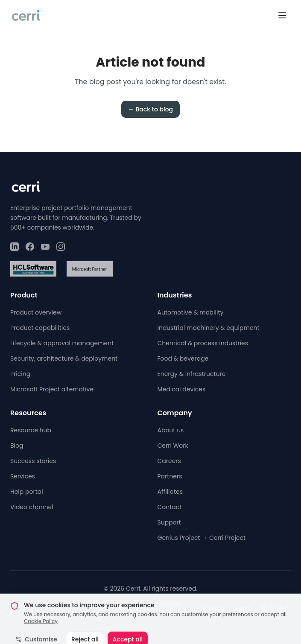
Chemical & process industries (203, 343)
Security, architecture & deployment (64, 358)
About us (171, 430)
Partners (170, 476)
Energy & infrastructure (192, 374)
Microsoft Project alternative (52, 389)
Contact (170, 507)
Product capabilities (40, 328)
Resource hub (31, 430)
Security (212, 608)
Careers (169, 461)
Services (23, 476)
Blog (17, 446)
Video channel (32, 507)
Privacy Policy (21, 608)
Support (169, 522)
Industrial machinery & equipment (209, 328)
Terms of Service (68, 608)
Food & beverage (183, 358)
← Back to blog (150, 109)
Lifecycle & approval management (62, 343)
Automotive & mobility (191, 312)
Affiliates (170, 492)
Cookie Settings (170, 608)
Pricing (20, 374)
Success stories (33, 461)
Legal (242, 608)
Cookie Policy (117, 608)
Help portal (27, 492)
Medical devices (182, 389)
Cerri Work (173, 446)
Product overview (36, 312)
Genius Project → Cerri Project (202, 538)
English (276, 608)
